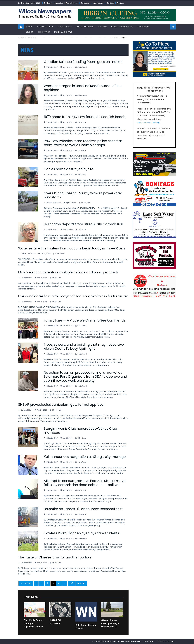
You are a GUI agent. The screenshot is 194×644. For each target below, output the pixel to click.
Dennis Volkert (52, 230)
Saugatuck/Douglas (122, 27)
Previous (26, 583)
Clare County (65, 27)
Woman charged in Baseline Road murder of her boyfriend (83, 88)
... (42, 583)
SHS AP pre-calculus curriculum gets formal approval (61, 405)
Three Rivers (44, 32)
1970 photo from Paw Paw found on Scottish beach (85, 117)
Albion (29, 27)
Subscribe (59, 3)
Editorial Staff (52, 67)
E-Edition (48, 3)
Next (81, 583)
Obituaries (85, 3)
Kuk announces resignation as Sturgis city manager (85, 457)
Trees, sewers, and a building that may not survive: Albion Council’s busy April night (84, 347)
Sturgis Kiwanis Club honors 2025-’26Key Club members (80, 431)
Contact (110, 3)
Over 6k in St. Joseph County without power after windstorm (83, 195)
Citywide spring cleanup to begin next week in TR (110, 623)
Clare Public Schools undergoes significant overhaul (34, 623)
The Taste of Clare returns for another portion (55, 557)
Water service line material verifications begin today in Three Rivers (72, 248)
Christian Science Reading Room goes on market (83, 62)
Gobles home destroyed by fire (69, 169)
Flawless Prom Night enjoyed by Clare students (81, 533)
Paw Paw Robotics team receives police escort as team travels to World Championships (83, 143)
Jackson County (85, 27)
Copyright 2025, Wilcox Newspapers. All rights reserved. (117, 641)
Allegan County (45, 27)
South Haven (143, 27)
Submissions (98, 3)
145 (71, 583)
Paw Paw (102, 27)
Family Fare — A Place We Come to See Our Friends (85, 320)
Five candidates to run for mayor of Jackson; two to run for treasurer (73, 296)
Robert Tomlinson (54, 203)
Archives (120, 3)
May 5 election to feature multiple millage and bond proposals (68, 272)
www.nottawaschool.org (148, 122)
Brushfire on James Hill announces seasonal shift (83, 509)
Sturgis (30, 32)
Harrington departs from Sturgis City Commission (83, 224)
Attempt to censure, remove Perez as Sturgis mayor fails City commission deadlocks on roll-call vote (85, 483)
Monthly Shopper (63, 32)
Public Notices (72, 3)
